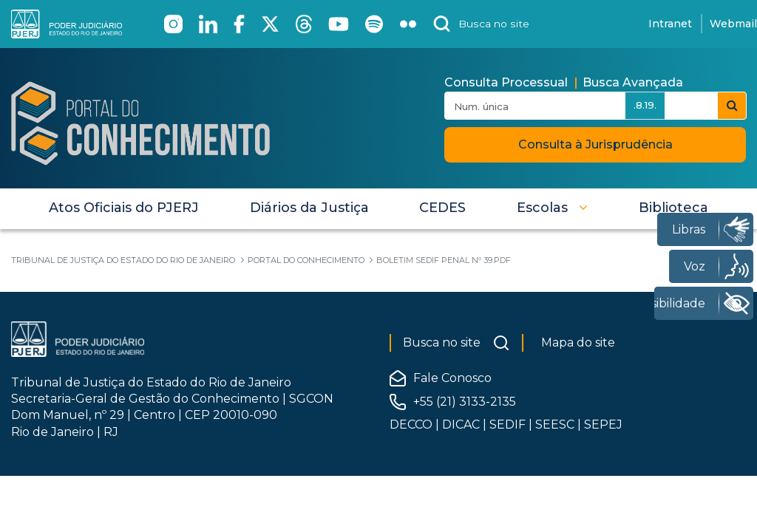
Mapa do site (578, 342)
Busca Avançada (633, 82)
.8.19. (645, 105)
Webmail (733, 24)
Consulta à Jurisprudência (595, 144)
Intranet (670, 24)
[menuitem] (124, 208)
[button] (552, 208)
